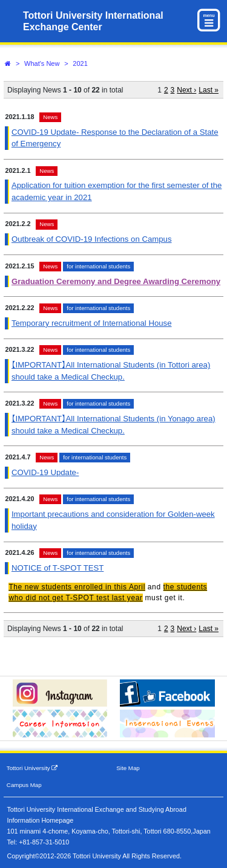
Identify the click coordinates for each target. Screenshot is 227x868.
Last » (209, 90)
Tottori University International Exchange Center (93, 21)
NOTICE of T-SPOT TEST (58, 568)
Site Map (128, 768)
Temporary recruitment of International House (92, 323)
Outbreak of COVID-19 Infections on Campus (92, 239)
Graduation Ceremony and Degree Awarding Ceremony (116, 281)
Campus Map (24, 785)
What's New (42, 63)
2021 (80, 63)
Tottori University (32, 768)
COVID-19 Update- (45, 472)
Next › (186, 90)
